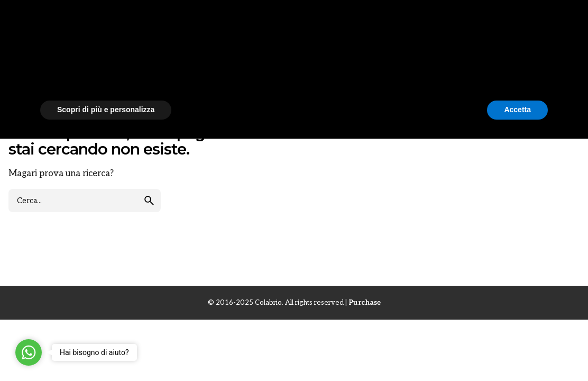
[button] (543, 268)
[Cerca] (564, 23)
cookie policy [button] (334, 296)
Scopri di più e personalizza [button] (106, 352)
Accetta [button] (517, 352)
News (20, 69)
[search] (149, 206)
